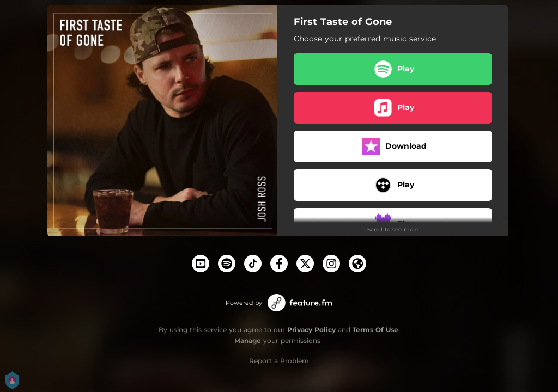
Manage (248, 341)
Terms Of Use (375, 330)
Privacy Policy (311, 330)
